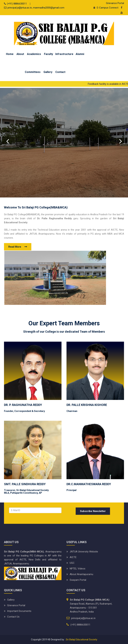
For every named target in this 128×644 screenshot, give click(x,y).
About (20, 54)
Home (10, 54)
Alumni (80, 54)
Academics (34, 54)
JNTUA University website (84, 552)
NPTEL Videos (77, 569)
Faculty (48, 54)
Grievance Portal (115, 3)
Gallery (48, 72)
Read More (15, 247)
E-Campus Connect (105, 8)
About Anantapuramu (81, 574)
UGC (72, 563)
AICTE (73, 557)
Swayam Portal (78, 580)
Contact (60, 72)
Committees (33, 72)
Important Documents (19, 611)
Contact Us (13, 617)
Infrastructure (64, 54)
